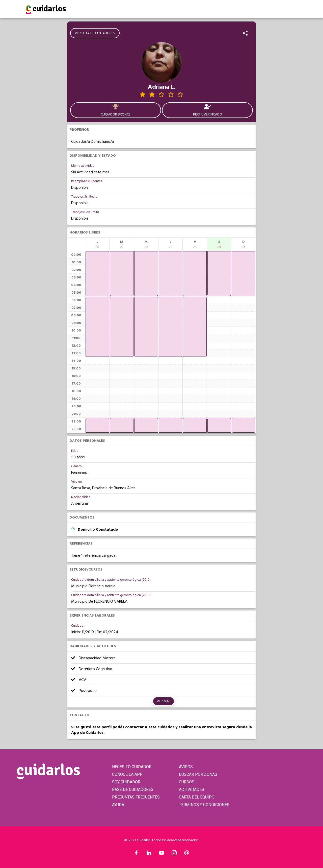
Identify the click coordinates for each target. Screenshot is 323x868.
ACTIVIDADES (192, 790)
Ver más (164, 701)
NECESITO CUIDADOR (132, 767)
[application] (97, 274)
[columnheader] (97, 244)
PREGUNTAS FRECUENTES (136, 797)
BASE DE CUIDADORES (133, 790)
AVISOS (186, 767)
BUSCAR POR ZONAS (198, 774)
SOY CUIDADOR (126, 782)
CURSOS (187, 782)
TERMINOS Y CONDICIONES (204, 805)
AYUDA (118, 805)
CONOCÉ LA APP (127, 774)
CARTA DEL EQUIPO (197, 797)
